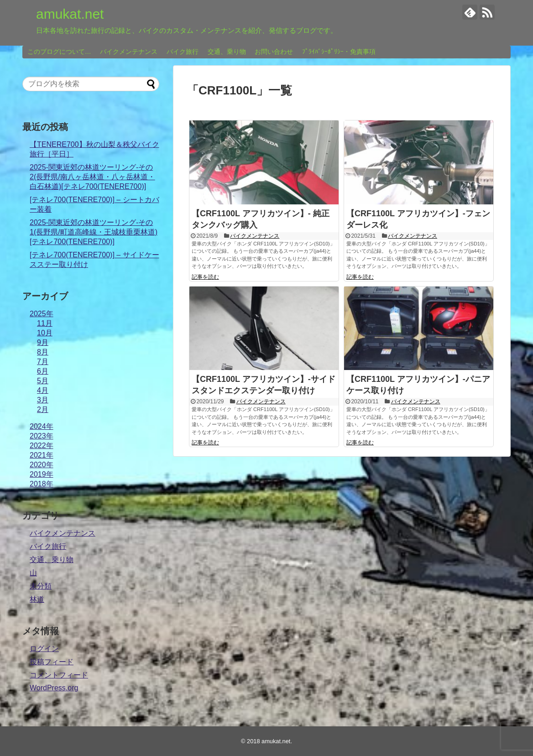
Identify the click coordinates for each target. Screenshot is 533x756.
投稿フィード (52, 662)
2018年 (42, 484)
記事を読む (205, 277)
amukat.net (70, 14)
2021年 (42, 455)
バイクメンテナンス (129, 52)
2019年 (42, 474)
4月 (43, 390)
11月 (45, 323)
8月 (43, 352)
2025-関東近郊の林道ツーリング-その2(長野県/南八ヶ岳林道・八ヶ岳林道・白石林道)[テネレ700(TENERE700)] (92, 177)
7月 (43, 362)
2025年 (42, 314)
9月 (43, 342)
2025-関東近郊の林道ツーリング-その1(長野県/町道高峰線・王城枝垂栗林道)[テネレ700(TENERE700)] (94, 232)
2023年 (42, 436)
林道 (37, 599)
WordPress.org (54, 688)
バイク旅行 (183, 52)
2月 (43, 409)
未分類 (41, 586)
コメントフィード (59, 675)
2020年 (42, 465)
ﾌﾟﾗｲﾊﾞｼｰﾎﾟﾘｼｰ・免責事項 (339, 52)
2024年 (42, 426)
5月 (43, 381)
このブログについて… (59, 52)
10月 (45, 333)
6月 (43, 371)
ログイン (44, 649)
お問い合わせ (274, 52)
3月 (43, 400)
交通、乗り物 (227, 52)
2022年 (42, 446)
